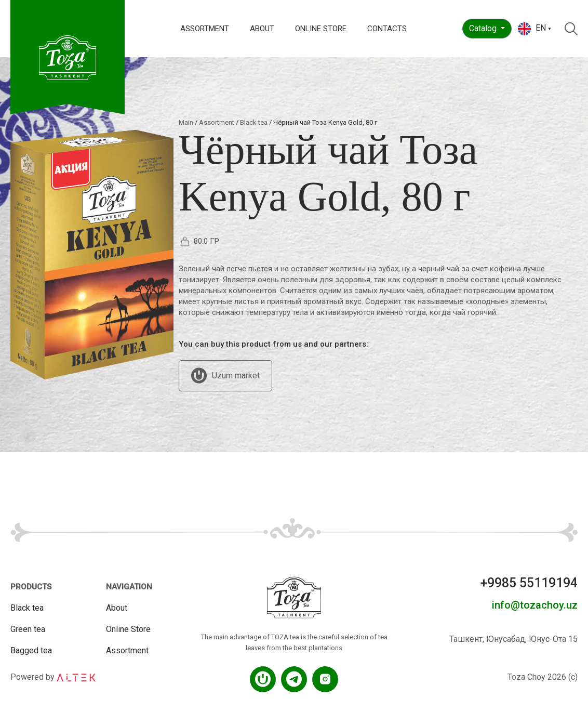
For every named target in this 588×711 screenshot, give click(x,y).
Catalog (484, 28)
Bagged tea (31, 650)
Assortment (205, 29)
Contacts (387, 29)
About (262, 29)
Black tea (254, 122)
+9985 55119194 (529, 583)
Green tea (28, 629)
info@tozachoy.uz (535, 605)
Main (186, 122)
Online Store (321, 29)
